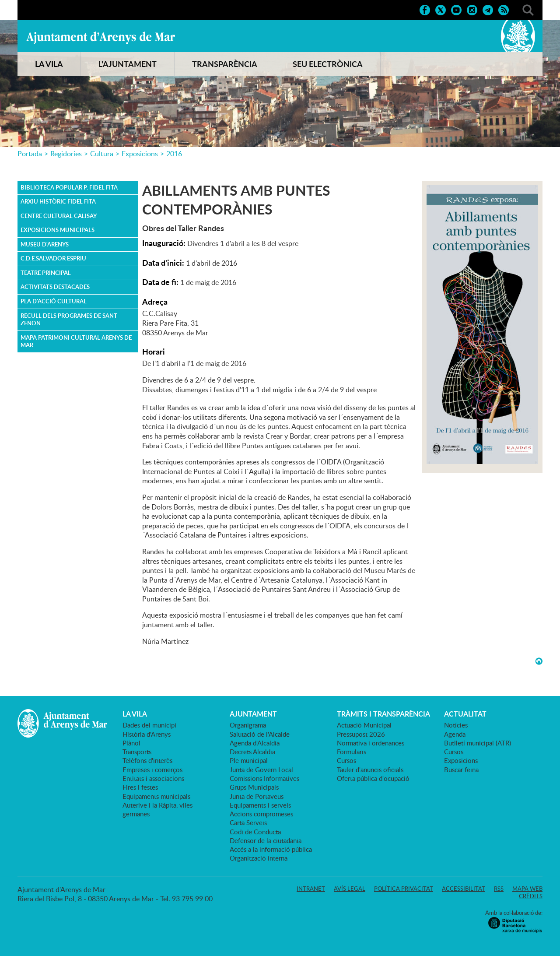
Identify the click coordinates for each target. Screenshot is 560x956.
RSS (499, 889)
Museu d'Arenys (45, 244)
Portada (30, 154)
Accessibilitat (464, 889)
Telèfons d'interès (147, 760)
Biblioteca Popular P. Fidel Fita (69, 187)
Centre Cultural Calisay (59, 216)
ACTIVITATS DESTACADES (55, 287)
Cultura (102, 154)
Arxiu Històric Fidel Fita (58, 201)
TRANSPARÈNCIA (225, 64)
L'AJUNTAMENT (128, 64)
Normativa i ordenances (371, 743)
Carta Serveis (248, 822)
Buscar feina (461, 770)
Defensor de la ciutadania (266, 840)
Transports (137, 752)
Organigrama (248, 725)
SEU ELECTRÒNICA (328, 64)
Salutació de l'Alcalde (260, 734)
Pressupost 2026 (361, 734)
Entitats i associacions (153, 778)
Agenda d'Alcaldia (255, 743)
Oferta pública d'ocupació (373, 778)
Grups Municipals (254, 787)
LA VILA (49, 64)
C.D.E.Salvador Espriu (53, 258)
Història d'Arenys (147, 734)
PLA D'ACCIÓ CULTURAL (54, 301)
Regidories (66, 154)
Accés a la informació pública (271, 849)
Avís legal (350, 889)
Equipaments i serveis (260, 805)
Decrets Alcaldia (252, 752)
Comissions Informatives (264, 778)
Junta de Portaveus (257, 796)
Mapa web (527, 889)
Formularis (352, 752)
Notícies (456, 725)
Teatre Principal (46, 273)
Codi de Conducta (255, 832)
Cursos (346, 760)
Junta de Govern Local (261, 770)
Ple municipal (249, 760)
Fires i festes (140, 787)
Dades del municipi (149, 725)
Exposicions (140, 154)
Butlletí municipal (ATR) (478, 743)
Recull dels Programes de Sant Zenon (69, 320)
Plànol (131, 743)
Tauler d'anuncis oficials (370, 770)
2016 (174, 154)
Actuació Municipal (364, 725)
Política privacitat (404, 889)
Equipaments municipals (156, 796)
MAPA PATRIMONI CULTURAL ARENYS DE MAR (76, 341)
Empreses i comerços (152, 770)
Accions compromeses (261, 814)
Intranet (311, 889)
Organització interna (259, 858)
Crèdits (531, 896)
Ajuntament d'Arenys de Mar (101, 38)
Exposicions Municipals (58, 230)
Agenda (455, 734)
